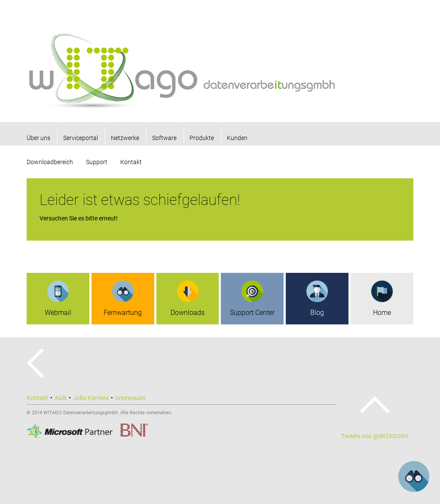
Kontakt (131, 162)
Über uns (38, 138)
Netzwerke (125, 138)
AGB (61, 398)
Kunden (237, 138)
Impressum (130, 398)
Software (164, 138)
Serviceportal (81, 138)
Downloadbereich (50, 162)
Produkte (202, 138)
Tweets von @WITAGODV (375, 436)
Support (97, 162)
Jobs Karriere (91, 398)
